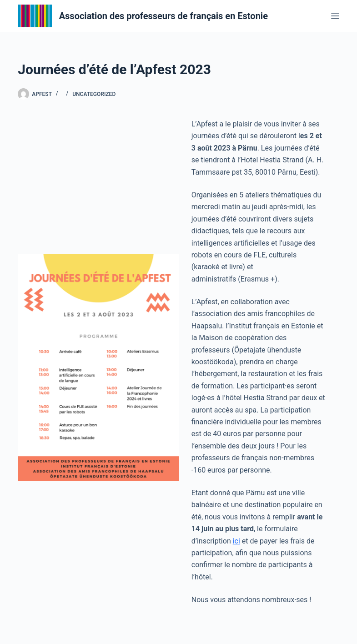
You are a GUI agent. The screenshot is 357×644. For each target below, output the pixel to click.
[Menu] (335, 16)
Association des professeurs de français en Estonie (163, 16)
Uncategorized (94, 94)
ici (236, 541)
